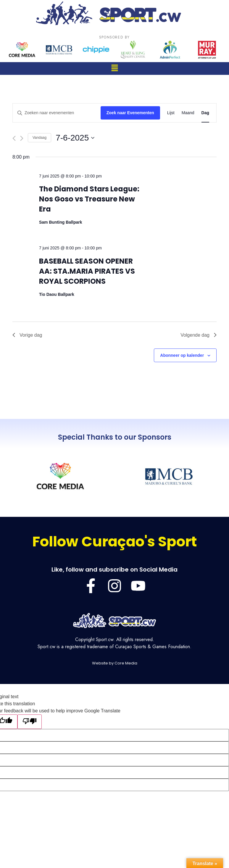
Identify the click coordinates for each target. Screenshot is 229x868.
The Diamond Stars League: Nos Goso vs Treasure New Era (89, 199)
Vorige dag (27, 335)
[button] (114, 68)
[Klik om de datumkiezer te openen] (75, 138)
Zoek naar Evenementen (130, 113)
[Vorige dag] (14, 138)
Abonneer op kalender (182, 355)
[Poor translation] (30, 722)
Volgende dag (199, 335)
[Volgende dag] (22, 138)
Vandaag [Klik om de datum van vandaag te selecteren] (39, 138)
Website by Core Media (115, 663)
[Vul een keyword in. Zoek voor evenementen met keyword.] (57, 113)
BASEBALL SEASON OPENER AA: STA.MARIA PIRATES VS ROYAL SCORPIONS (87, 271)
